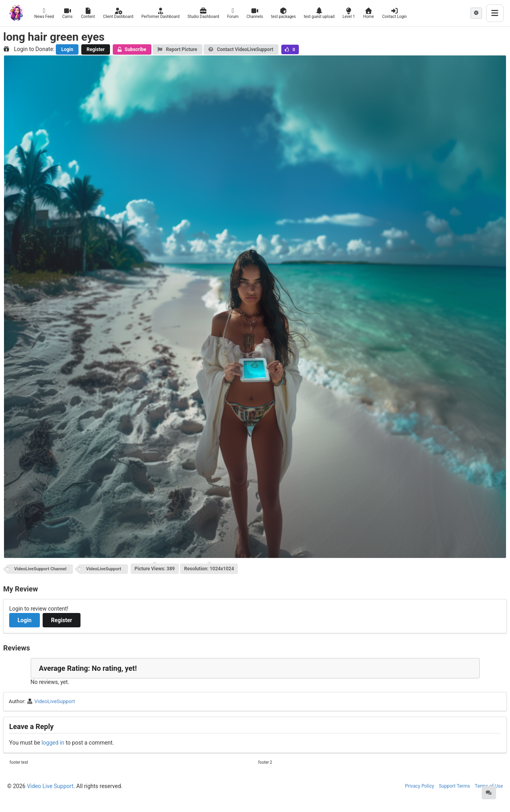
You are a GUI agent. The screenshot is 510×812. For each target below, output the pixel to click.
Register (95, 49)
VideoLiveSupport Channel (40, 569)
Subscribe (132, 49)
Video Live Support (50, 786)
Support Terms (455, 786)
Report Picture (177, 49)
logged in (53, 743)
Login (67, 49)
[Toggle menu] (495, 13)
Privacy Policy (419, 786)
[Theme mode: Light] (476, 13)
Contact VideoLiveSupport (241, 49)
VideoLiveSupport (104, 569)
